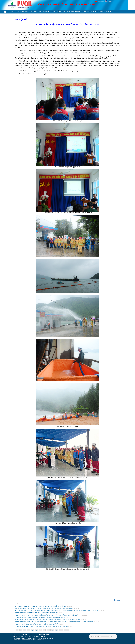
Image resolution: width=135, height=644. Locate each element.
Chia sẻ (117, 600)
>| (66, 630)
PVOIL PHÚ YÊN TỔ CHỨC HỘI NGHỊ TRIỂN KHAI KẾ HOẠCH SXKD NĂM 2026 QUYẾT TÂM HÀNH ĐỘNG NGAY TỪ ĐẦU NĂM (47, 620)
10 (52, 630)
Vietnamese (100, 1)
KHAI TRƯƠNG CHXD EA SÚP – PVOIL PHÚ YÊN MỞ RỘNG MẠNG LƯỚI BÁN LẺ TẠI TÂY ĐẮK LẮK (40, 606)
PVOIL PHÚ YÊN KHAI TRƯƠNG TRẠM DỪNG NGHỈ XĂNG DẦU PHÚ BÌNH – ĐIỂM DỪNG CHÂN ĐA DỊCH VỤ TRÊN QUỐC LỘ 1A (48, 615)
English (108, 1)
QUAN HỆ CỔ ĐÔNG (22, 12)
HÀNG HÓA (34, 12)
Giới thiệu (11, 12)
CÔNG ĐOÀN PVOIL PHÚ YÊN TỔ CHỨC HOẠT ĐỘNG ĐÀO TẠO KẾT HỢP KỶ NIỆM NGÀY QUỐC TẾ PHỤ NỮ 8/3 (44, 608)
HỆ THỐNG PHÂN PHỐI (67, 12)
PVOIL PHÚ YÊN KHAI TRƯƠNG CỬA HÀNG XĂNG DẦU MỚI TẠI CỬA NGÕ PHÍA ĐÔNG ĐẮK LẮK (40, 617)
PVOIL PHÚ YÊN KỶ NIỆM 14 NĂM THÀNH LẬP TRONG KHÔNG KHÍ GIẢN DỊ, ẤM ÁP (37, 624)
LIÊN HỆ (109, 12)
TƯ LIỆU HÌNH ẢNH (99, 12)
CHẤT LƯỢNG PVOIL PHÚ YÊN (48, 12)
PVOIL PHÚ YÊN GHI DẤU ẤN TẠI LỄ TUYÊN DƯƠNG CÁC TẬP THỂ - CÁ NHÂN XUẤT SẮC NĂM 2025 (41, 626)
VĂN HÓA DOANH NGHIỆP (83, 12)
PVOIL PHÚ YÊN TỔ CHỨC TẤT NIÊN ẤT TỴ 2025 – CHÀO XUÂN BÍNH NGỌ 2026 (36, 613)
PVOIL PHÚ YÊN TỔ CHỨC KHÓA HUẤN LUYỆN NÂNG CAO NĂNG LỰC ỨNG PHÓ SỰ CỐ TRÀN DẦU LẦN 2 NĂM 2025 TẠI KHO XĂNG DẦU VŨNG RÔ (54, 622)
